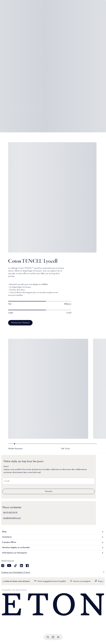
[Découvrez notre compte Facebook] (27, 566)
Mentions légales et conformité (53, 548)
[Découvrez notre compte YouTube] (9, 566)
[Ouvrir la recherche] (48, 637)
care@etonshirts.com (12, 518)
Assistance (53, 537)
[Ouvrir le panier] (53, 637)
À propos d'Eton (53, 542)
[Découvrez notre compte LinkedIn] (21, 566)
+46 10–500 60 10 (10, 512)
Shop (53, 532)
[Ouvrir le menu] (58, 637)
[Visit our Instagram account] (3, 566)
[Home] (53, 605)
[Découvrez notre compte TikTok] (16, 566)
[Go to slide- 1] (34, 447)
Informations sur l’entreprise (53, 553)
